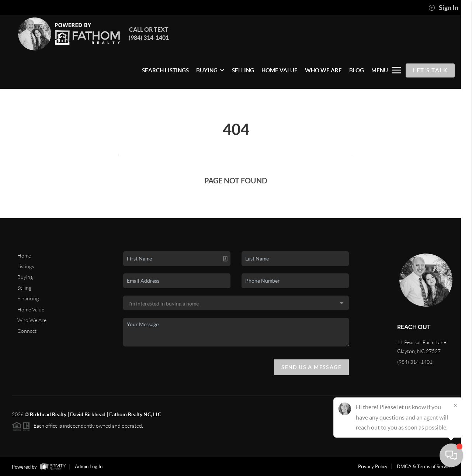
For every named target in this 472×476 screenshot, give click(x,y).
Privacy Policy (373, 467)
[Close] (455, 405)
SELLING (243, 70)
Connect (27, 331)
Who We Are (32, 320)
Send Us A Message (311, 367)
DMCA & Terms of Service (424, 467)
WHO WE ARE (323, 70)
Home (24, 256)
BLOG (357, 70)
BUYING (210, 70)
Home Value (31, 310)
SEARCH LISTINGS (165, 70)
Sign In (443, 8)
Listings (26, 266)
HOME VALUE (280, 70)
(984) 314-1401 (415, 362)
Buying (25, 277)
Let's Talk (430, 70)
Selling (24, 288)
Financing (28, 299)
